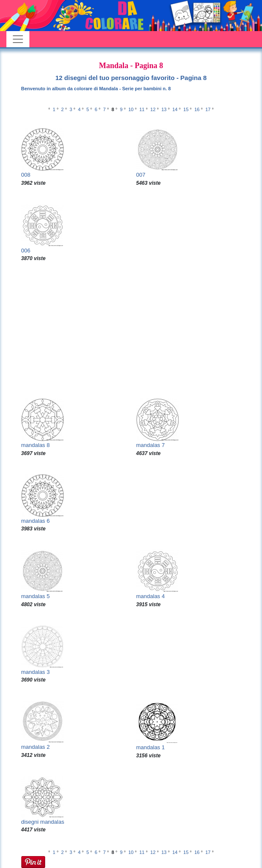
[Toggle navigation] (18, 39)
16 (197, 109)
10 (131, 109)
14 (175, 109)
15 (186, 109)
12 (153, 109)
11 (142, 109)
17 (208, 109)
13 (164, 109)
